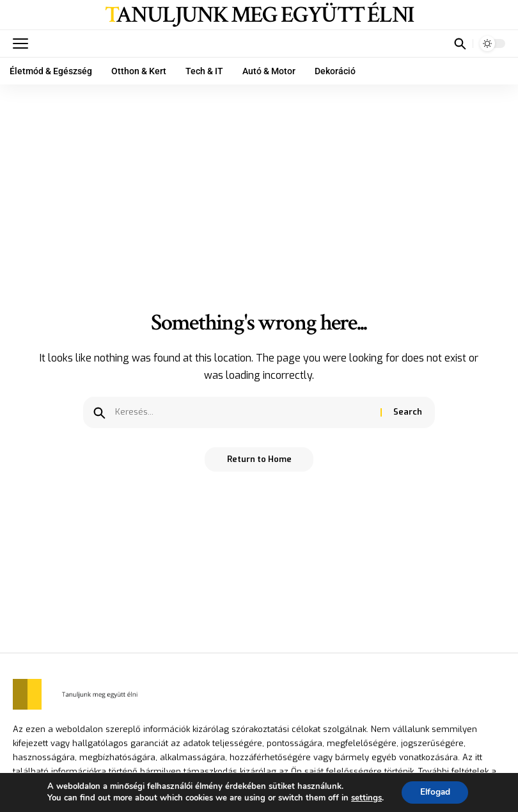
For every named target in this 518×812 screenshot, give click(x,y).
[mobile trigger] (24, 44)
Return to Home (259, 460)
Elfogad (435, 792)
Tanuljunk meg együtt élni (259, 15)
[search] (460, 44)
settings (365, 798)
